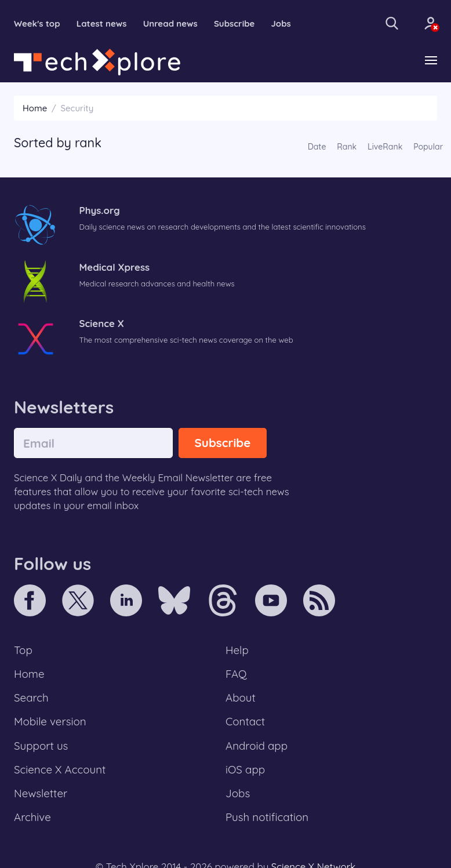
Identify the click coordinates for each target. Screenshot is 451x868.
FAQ (236, 674)
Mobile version (50, 721)
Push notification (267, 817)
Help (237, 650)
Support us (41, 746)
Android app (257, 746)
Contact (245, 721)
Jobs (281, 23)
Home (35, 108)
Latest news (102, 23)
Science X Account (60, 769)
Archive (32, 817)
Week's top (37, 23)
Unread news (170, 23)
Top (23, 650)
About (241, 698)
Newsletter (41, 793)
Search (31, 698)
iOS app (245, 769)
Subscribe (234, 23)
